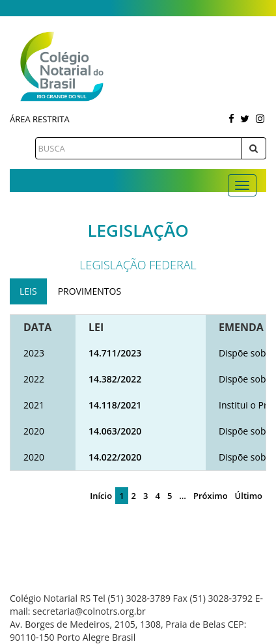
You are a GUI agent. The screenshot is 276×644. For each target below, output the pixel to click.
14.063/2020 (115, 431)
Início (101, 496)
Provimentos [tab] (90, 291)
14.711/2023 (115, 353)
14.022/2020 (115, 457)
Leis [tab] (28, 291)
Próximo (211, 496)
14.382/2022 (115, 379)
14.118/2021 (115, 405)
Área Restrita (40, 119)
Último (249, 496)
